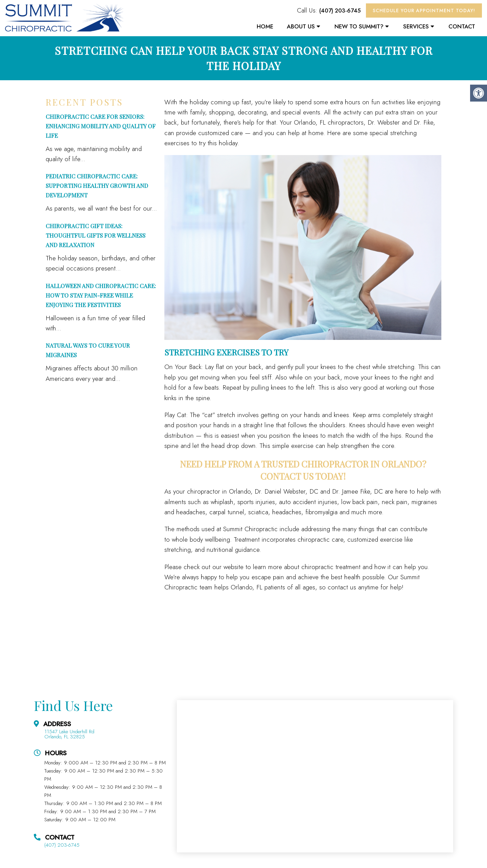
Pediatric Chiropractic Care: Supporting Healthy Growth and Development (97, 186)
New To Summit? (359, 26)
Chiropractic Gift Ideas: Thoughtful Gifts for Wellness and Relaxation (96, 235)
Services (416, 26)
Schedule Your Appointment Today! (424, 10)
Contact (462, 26)
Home (265, 26)
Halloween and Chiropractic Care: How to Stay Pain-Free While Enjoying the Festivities (101, 295)
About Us (301, 26)
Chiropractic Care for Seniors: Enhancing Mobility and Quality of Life (101, 126)
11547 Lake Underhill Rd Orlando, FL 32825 (69, 734)
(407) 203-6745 (340, 10)
